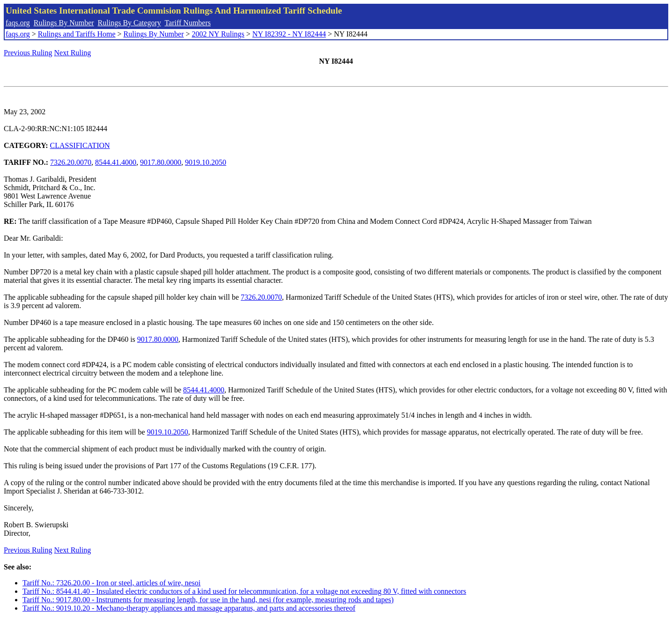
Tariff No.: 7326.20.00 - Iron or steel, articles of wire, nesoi (111, 583)
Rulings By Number (64, 23)
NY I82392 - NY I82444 (289, 34)
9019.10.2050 (206, 162)
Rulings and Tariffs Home (77, 34)
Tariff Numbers (188, 23)
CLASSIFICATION (80, 145)
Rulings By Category (129, 23)
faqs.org (18, 23)
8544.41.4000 (116, 162)
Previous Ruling (28, 53)
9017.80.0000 (161, 162)
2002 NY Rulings (218, 34)
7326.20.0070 (71, 162)
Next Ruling (73, 53)
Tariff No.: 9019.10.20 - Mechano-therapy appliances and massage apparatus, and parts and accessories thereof (189, 608)
